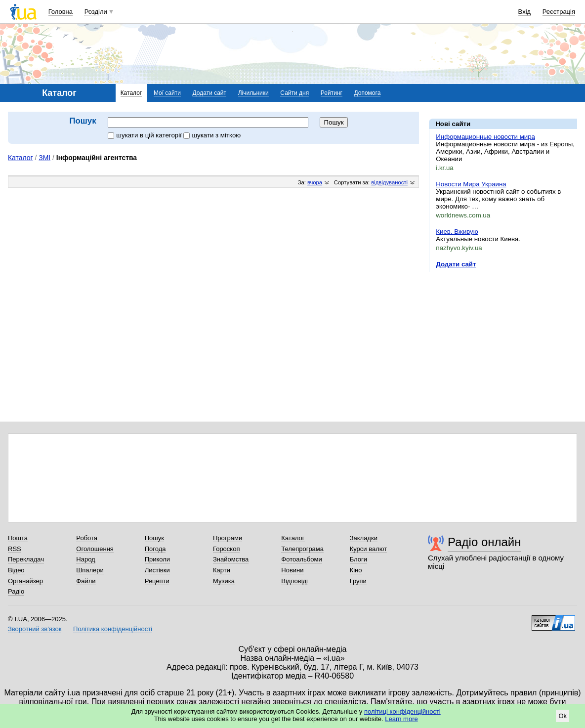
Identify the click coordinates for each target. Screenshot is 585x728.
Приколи (157, 559)
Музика (224, 581)
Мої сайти (167, 93)
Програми (228, 538)
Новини (292, 570)
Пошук (154, 538)
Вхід (525, 12)
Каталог (131, 93)
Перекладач (26, 559)
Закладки (364, 538)
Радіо (16, 591)
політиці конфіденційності (402, 711)
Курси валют (369, 549)
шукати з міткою (212, 135)
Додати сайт (210, 93)
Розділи (96, 12)
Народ (85, 559)
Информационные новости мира (485, 137)
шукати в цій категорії (146, 135)
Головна (61, 12)
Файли (86, 581)
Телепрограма (302, 549)
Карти (222, 570)
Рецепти (157, 581)
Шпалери (90, 570)
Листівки (157, 570)
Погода (155, 549)
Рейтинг (332, 93)
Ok (563, 716)
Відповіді (294, 581)
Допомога (368, 93)
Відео (16, 570)
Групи (358, 581)
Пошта (18, 538)
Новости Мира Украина (471, 184)
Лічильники (253, 93)
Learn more (401, 719)
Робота (87, 538)
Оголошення (95, 549)
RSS (15, 549)
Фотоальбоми (301, 559)
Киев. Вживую (457, 232)
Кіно (356, 570)
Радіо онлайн (484, 542)
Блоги (358, 559)
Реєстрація (559, 12)
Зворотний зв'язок (35, 629)
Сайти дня (294, 93)
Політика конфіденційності (113, 629)
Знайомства (231, 559)
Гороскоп (226, 549)
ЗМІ (44, 158)
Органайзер (25, 581)
